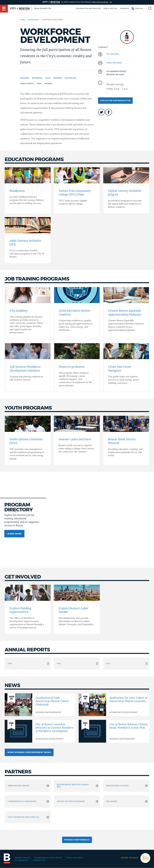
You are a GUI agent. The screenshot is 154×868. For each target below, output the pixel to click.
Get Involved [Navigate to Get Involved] (70, 78)
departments (33, 20)
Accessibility (22, 860)
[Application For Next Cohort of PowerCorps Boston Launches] (114, 705)
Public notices (110, 9)
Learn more (14, 534)
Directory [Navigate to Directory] (58, 78)
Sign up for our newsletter (115, 101)
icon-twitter (101, 112)
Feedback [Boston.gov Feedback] (125, 9)
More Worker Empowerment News (29, 752)
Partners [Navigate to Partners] (48, 84)
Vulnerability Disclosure (48, 858)
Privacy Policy (22, 858)
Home (23, 20)
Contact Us (39, 860)
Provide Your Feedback (77, 840)
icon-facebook (109, 112)
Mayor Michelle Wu (42, 8)
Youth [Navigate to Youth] (48, 78)
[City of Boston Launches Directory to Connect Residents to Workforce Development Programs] (40, 731)
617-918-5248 (113, 54)
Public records (74, 858)
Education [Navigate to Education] (25, 78)
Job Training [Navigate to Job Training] (37, 78)
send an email (114, 63)
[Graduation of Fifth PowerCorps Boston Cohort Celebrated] (40, 705)
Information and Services (88, 9)
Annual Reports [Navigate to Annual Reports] (27, 84)
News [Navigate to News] (39, 84)
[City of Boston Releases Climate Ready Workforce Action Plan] (114, 731)
